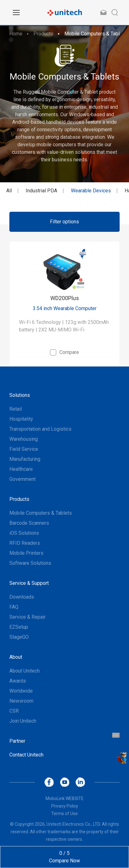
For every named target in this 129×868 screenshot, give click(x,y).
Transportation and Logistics (40, 429)
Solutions (20, 395)
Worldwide (21, 691)
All (9, 191)
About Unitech (25, 671)
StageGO (19, 637)
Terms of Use (64, 813)
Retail (16, 409)
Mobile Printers (26, 553)
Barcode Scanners (29, 523)
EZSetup (19, 627)
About (16, 657)
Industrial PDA (41, 191)
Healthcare (21, 469)
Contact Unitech (26, 755)
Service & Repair (27, 617)
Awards (18, 681)
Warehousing (24, 439)
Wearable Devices (91, 191)
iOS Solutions (24, 533)
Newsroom (21, 701)
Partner (17, 741)
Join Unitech (23, 721)
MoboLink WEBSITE (65, 798)
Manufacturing (25, 459)
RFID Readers (25, 543)
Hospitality (21, 419)
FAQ (14, 607)
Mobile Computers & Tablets (96, 34)
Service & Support (29, 583)
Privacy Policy (65, 806)
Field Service (24, 449)
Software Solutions (30, 563)
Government (22, 479)
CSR (14, 711)
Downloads (22, 597)
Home (16, 34)
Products (43, 34)
